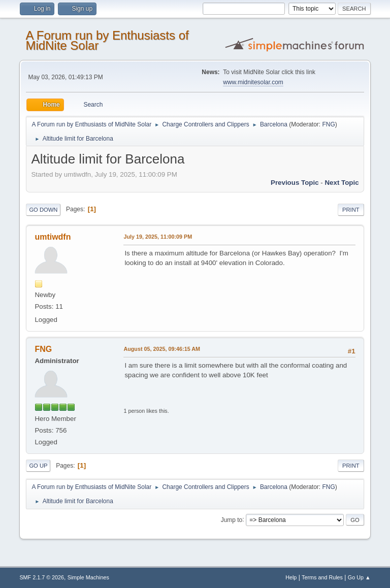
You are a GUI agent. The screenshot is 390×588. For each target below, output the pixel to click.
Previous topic (295, 183)
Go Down (43, 210)
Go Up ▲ (359, 577)
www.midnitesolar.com (253, 82)
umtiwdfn (53, 237)
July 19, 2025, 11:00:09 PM (158, 237)
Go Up (38, 466)
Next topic (342, 183)
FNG (328, 124)
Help (291, 577)
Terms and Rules (322, 577)
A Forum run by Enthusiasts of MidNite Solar (107, 40)
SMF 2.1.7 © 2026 (42, 577)
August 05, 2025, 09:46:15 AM (162, 349)
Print (351, 210)
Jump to (232, 519)
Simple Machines (88, 577)
